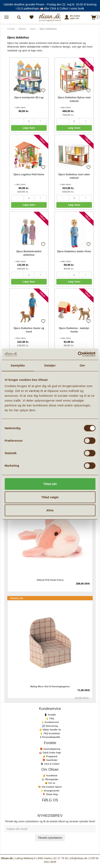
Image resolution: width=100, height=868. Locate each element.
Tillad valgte (50, 497)
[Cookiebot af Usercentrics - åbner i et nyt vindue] (78, 354)
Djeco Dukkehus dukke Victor (74, 251)
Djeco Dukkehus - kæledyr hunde (74, 330)
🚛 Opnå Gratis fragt (50, 753)
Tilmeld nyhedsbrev (50, 838)
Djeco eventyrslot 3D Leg (29, 98)
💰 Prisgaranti (50, 756)
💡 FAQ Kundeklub (50, 733)
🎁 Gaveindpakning (50, 749)
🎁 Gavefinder (50, 760)
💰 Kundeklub (50, 776)
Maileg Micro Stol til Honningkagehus (50, 686)
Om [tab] (82, 365)
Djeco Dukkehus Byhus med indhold (74, 99)
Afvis (50, 510)
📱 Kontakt (50, 715)
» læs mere (20, 107)
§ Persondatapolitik (50, 737)
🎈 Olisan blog (50, 794)
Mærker (22, 29)
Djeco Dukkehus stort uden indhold (74, 176)
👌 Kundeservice (50, 722)
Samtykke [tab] (18, 365)
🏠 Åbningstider (50, 779)
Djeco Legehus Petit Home (29, 174)
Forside (11, 29)
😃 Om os (50, 783)
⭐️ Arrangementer (50, 791)
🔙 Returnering (50, 726)
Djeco (33, 29)
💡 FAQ (50, 718)
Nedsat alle (17, 598)
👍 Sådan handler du (50, 730)
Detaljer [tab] (50, 365)
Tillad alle (50, 484)
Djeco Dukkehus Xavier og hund (29, 330)
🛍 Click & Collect (50, 764)
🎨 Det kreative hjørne (50, 787)
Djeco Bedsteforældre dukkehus (29, 253)
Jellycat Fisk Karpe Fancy (50, 580)
